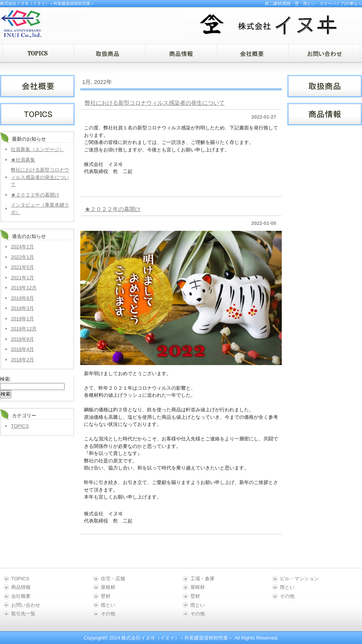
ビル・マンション (299, 579)
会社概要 (21, 596)
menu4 (324, 53)
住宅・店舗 (113, 579)
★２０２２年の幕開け (113, 209)
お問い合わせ (26, 605)
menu (38, 53)
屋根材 (108, 587)
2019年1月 (22, 319)
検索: (6, 379)
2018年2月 (22, 360)
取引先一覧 (23, 614)
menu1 (109, 53)
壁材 (106, 596)
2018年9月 (22, 339)
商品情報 (21, 587)
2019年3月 (22, 308)
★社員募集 (23, 160)
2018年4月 (22, 349)
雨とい (108, 605)
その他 (108, 614)
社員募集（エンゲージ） (38, 149)
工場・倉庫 (202, 579)
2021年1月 (22, 278)
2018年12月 (24, 329)
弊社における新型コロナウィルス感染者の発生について (155, 103)
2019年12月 (24, 288)
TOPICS (20, 426)
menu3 (253, 53)
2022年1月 (22, 257)
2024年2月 (22, 247)
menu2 (181, 53)
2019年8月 (22, 298)
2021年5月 (22, 267)
